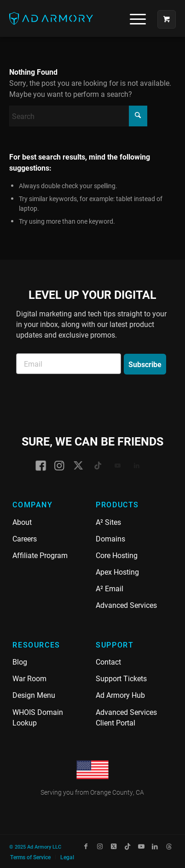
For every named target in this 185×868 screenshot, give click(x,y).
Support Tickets (121, 678)
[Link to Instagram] (100, 846)
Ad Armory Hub (120, 695)
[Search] (78, 116)
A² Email (110, 588)
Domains (110, 538)
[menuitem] (134, 18)
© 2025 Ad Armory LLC (35, 847)
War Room (29, 678)
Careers (25, 538)
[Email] (69, 364)
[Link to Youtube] (141, 846)
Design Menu (34, 695)
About (22, 522)
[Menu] (133, 18)
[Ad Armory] (76, 18)
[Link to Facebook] (86, 846)
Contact (108, 662)
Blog (20, 662)
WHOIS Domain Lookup (38, 717)
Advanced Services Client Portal (126, 717)
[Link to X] (114, 846)
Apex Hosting (117, 572)
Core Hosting (117, 555)
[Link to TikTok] (127, 846)
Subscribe (145, 364)
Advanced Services (126, 605)
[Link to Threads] (169, 846)
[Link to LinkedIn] (155, 846)
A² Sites (108, 522)
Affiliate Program (40, 555)
